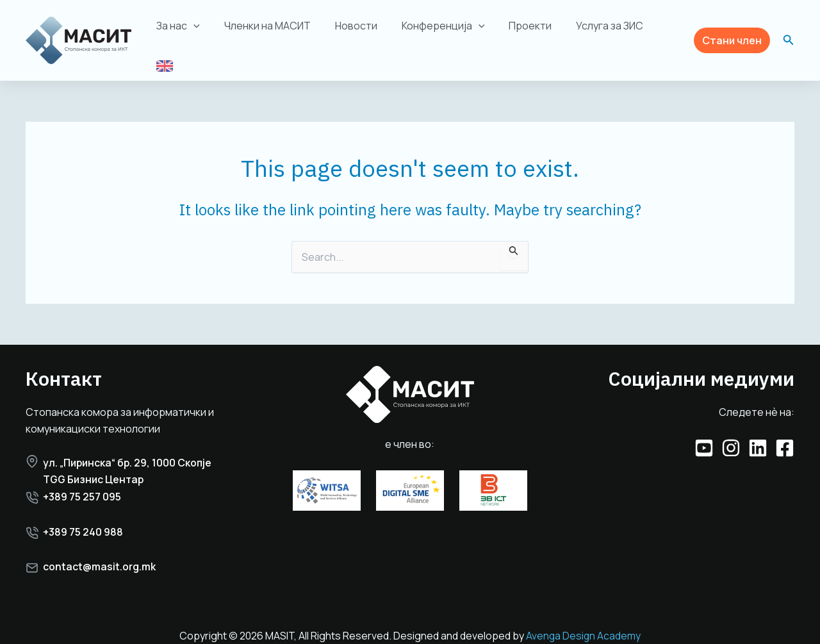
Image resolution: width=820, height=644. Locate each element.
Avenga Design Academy (583, 623)
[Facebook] (785, 435)
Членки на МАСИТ (273, 31)
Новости (357, 31)
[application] (203, 31)
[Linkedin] (758, 435)
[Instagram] (731, 435)
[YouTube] (704, 435)
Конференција (441, 31)
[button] (732, 34)
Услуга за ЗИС (600, 31)
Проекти (524, 31)
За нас (188, 31)
